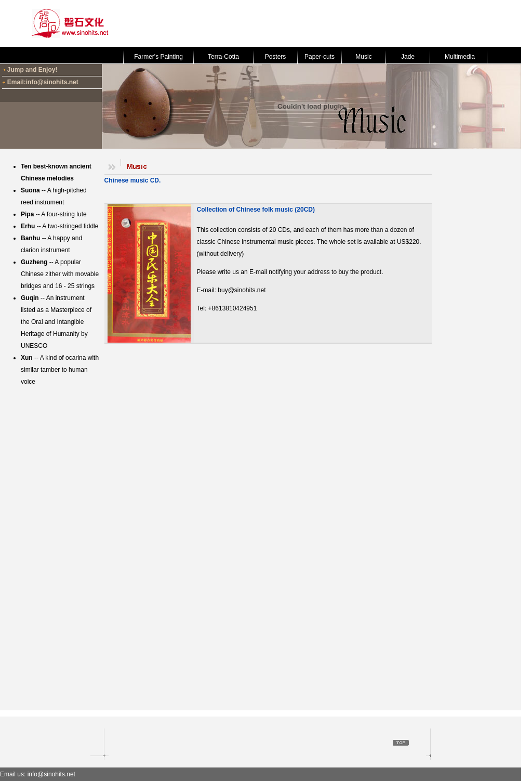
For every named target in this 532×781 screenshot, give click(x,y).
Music (363, 57)
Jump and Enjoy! (32, 70)
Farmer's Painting (158, 57)
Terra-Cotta (223, 57)
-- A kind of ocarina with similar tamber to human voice (60, 370)
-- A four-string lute (54, 214)
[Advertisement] (330, 23)
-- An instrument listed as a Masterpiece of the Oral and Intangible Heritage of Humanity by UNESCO (56, 322)
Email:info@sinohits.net (43, 82)
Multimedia (460, 57)
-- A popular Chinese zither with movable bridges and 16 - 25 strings (60, 274)
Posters (276, 57)
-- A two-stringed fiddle (59, 226)
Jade (408, 57)
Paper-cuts (320, 57)
